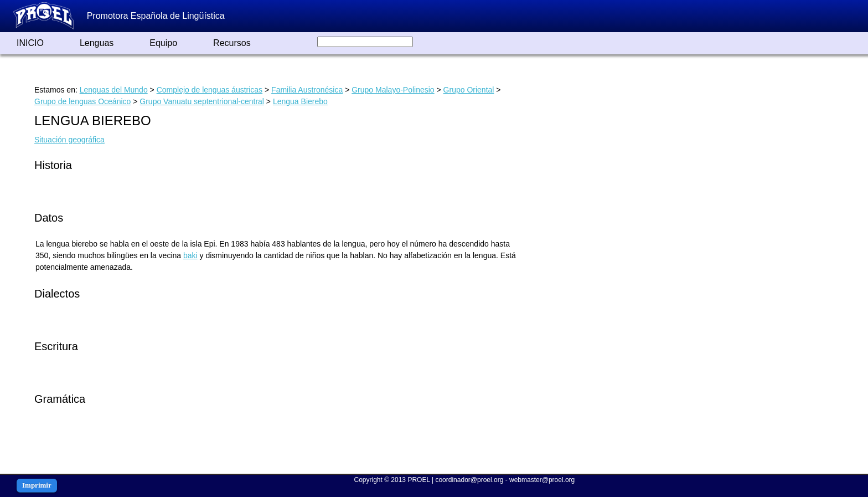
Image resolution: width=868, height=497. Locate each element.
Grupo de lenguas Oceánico (82, 101)
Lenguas (97, 43)
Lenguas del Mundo (114, 90)
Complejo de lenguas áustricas (210, 90)
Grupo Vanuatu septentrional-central (202, 101)
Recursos (232, 43)
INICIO (30, 43)
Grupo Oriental (469, 90)
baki (190, 255)
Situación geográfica (69, 140)
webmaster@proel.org (542, 480)
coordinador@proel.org (469, 480)
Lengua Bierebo (300, 101)
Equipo (163, 43)
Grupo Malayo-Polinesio (393, 90)
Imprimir (37, 485)
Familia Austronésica (307, 90)
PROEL (418, 480)
